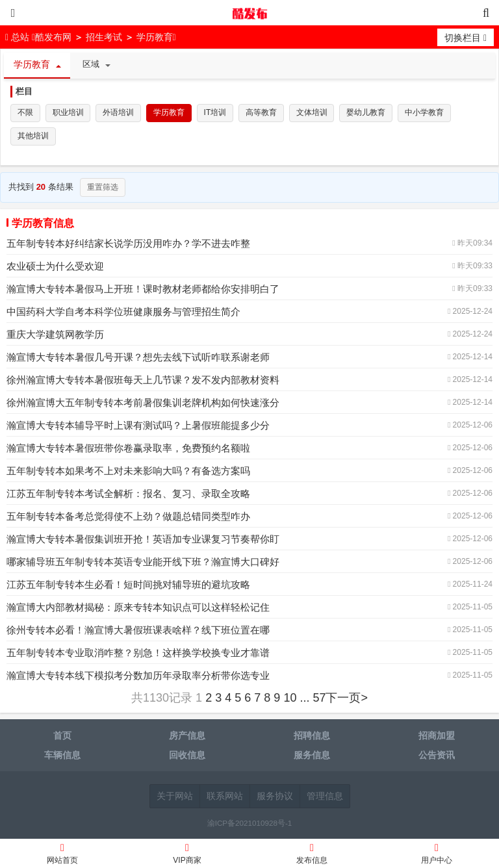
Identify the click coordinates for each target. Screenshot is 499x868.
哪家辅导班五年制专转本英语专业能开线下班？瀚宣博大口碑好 (143, 563)
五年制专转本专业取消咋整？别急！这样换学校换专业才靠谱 (138, 654)
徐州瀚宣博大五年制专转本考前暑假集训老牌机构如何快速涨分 (143, 404)
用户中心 (437, 855)
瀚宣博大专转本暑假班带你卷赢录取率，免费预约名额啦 (128, 449)
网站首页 (62, 855)
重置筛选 (103, 188)
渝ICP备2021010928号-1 (250, 824)
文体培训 (313, 113)
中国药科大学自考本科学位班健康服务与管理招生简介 (123, 313)
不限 (25, 113)
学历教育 (155, 37)
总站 (19, 37)
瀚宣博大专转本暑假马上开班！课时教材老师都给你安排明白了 (143, 290)
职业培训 (68, 113)
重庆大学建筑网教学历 (55, 336)
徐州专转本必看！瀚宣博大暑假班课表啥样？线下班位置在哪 (138, 631)
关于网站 (175, 797)
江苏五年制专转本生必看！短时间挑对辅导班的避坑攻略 (128, 586)
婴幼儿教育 (368, 113)
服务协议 (275, 797)
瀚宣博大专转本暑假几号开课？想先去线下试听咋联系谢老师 (138, 358)
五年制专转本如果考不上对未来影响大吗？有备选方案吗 (128, 472)
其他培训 (33, 137)
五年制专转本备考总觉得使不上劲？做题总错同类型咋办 (128, 517)
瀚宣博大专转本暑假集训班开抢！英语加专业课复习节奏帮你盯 (143, 540)
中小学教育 (426, 113)
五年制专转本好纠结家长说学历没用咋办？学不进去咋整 (128, 245)
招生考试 (104, 37)
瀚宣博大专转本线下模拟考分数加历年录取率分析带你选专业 (138, 677)
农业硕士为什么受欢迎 (55, 267)
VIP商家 (187, 855)
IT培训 (216, 113)
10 (290, 699)
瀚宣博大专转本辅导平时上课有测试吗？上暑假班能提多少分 (138, 427)
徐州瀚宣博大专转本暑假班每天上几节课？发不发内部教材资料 (143, 381)
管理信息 (325, 797)
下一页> (347, 699)
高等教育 (262, 113)
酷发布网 (249, 13)
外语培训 (119, 113)
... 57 (313, 699)
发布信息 (312, 855)
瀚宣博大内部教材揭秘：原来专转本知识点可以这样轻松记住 (138, 608)
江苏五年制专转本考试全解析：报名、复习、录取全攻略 (128, 495)
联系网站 (225, 797)
